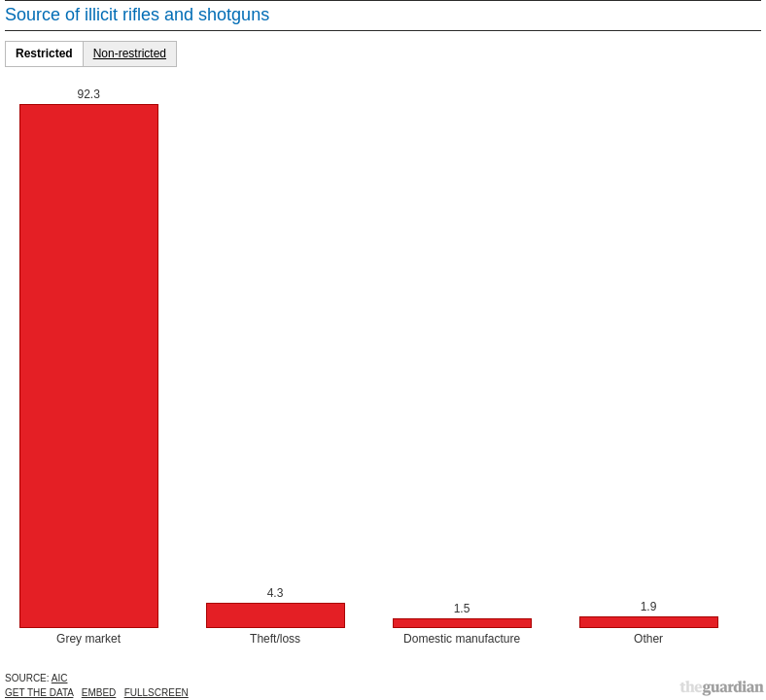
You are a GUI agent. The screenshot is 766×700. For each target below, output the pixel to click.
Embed (99, 693)
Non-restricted (130, 53)
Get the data (39, 693)
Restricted (44, 53)
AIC (60, 678)
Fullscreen (157, 693)
